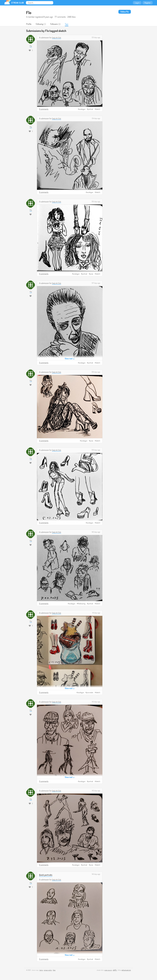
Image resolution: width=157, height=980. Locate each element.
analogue (82, 109)
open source (108, 970)
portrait (91, 109)
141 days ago (96, 613)
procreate (90, 693)
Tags (67, 24)
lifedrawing (82, 604)
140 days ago (96, 532)
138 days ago (96, 372)
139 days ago (96, 450)
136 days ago (96, 202)
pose (92, 274)
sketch (98, 109)
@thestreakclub (126, 970)
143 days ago (96, 702)
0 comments (44, 109)
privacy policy (48, 970)
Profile (29, 24)
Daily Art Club (57, 38)
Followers (55, 24)
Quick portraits (46, 875)
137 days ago (96, 283)
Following (40, 24)
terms (41, 970)
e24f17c (115, 970)
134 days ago (96, 119)
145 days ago (96, 791)
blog (54, 970)
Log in (137, 3)
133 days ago (96, 38)
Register (148, 3)
